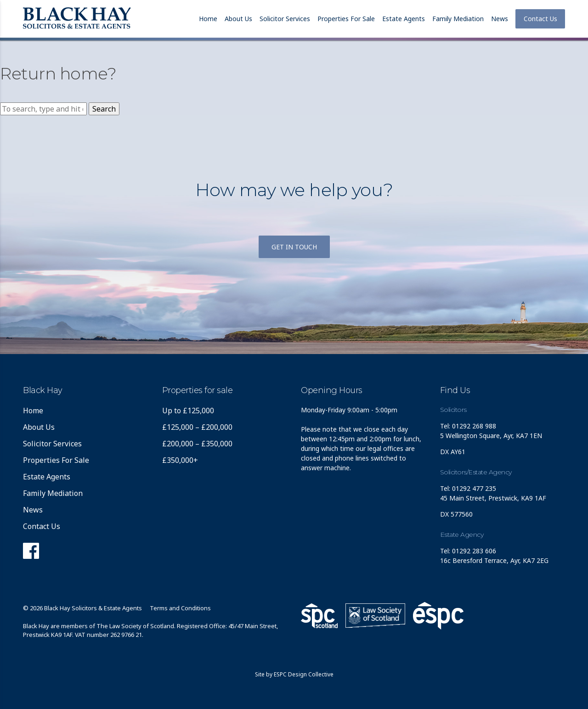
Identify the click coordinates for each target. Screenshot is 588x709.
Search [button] (104, 109)
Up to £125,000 (188, 411)
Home (208, 19)
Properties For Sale (346, 19)
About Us (238, 19)
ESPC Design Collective (304, 674)
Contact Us (540, 19)
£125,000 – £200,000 (197, 427)
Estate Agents (404, 19)
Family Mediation (458, 19)
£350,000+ (180, 460)
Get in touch (294, 247)
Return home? (58, 73)
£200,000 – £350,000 (197, 444)
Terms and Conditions (180, 608)
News (500, 19)
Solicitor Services (285, 19)
